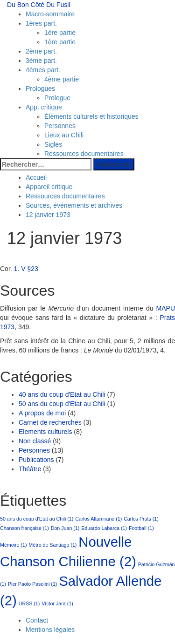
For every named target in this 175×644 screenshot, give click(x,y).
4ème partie (62, 79)
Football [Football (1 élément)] (141, 528)
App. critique (44, 107)
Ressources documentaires (84, 154)
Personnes (60, 126)
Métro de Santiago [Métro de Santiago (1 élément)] (52, 545)
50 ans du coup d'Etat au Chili (62, 404)
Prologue (57, 98)
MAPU (166, 308)
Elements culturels (45, 432)
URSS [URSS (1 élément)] (29, 603)
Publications (36, 460)
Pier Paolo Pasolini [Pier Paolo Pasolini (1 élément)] (32, 584)
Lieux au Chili (64, 135)
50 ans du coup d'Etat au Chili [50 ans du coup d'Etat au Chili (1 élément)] (37, 519)
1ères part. (41, 23)
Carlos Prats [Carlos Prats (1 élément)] (141, 519)
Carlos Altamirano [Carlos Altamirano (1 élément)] (98, 519)
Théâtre (30, 469)
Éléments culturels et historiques (91, 116)
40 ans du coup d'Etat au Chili (62, 394)
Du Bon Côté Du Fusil (38, 5)
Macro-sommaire (50, 14)
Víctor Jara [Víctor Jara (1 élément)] (57, 603)
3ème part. (41, 61)
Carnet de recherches (50, 422)
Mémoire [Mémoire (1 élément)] (13, 545)
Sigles (53, 144)
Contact (37, 620)
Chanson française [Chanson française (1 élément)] (24, 528)
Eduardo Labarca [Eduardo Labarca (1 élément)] (104, 528)
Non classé (35, 441)
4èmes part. (43, 70)
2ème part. (41, 51)
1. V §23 (26, 269)
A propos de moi (42, 413)
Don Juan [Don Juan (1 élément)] (65, 528)
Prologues (40, 88)
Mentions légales (50, 630)
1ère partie (60, 33)
